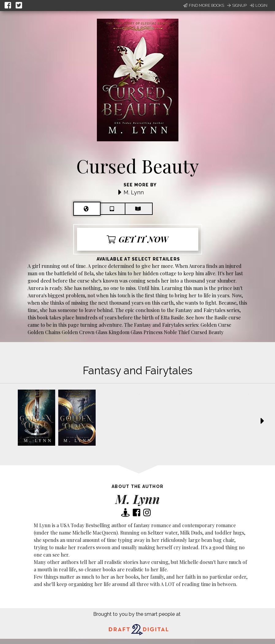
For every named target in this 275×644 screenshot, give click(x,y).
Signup (237, 5)
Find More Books (204, 5)
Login (259, 5)
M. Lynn (134, 192)
